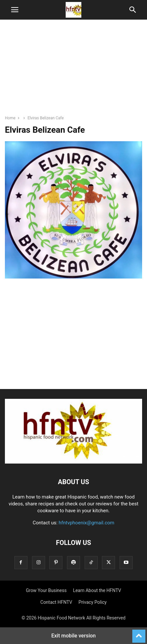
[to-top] (139, 633)
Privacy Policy (92, 602)
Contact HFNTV (56, 602)
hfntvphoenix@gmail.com (87, 523)
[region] (73, 70)
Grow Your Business (46, 590)
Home (10, 118)
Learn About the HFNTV (97, 590)
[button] (15, 10)
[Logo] (73, 462)
